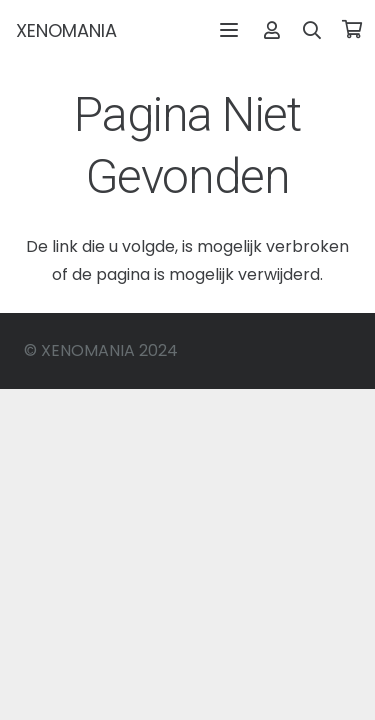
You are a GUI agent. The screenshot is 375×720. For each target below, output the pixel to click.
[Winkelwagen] (352, 30)
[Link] (272, 29)
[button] (229, 30)
